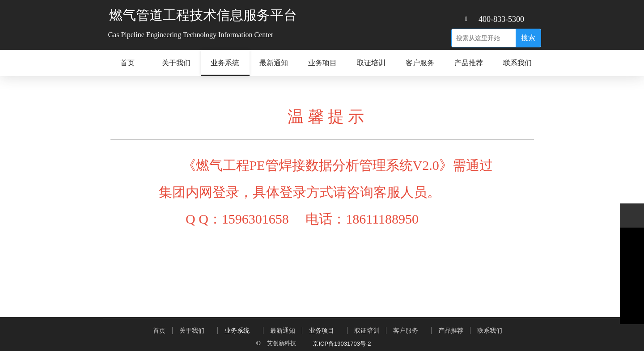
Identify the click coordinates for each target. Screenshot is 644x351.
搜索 (528, 38)
